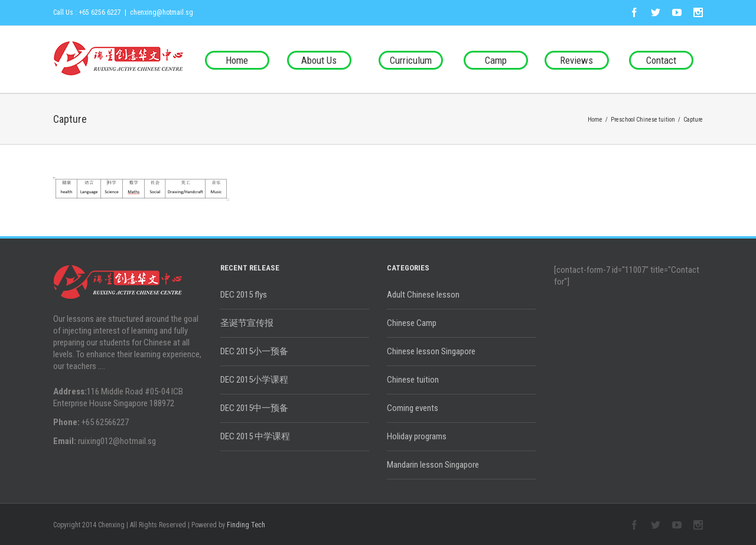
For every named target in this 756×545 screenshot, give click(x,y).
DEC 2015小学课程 (254, 380)
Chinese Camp (412, 323)
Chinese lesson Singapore (431, 351)
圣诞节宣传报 (247, 323)
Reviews (576, 60)
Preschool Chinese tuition (643, 120)
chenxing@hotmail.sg (162, 12)
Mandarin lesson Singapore (433, 465)
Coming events (413, 408)
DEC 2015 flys (244, 295)
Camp (496, 60)
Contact (661, 60)
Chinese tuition (413, 380)
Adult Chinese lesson (423, 295)
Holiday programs (417, 436)
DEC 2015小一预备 (254, 351)
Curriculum (411, 60)
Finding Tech (246, 525)
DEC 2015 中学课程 (255, 436)
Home (237, 60)
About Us (319, 60)
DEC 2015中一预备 (254, 408)
